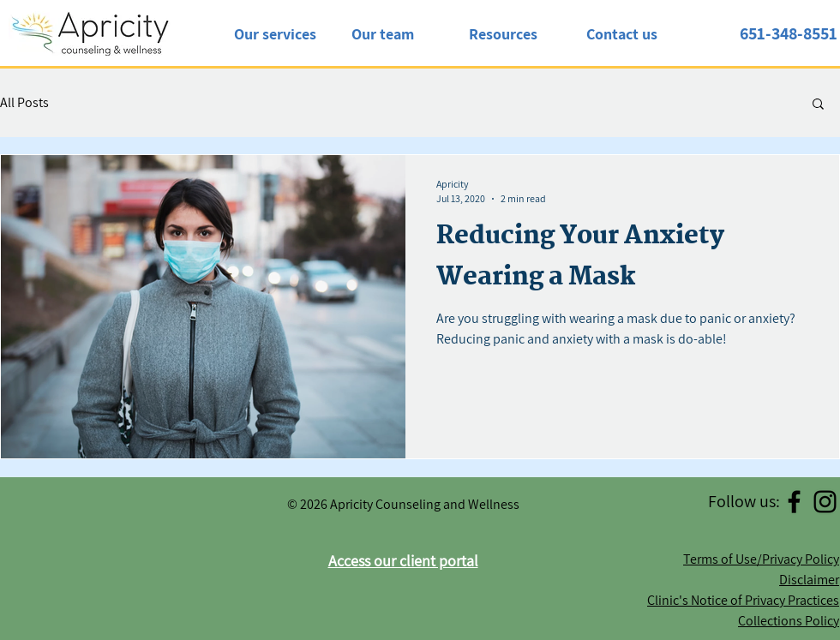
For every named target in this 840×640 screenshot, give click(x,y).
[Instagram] (825, 502)
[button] (818, 105)
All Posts (24, 102)
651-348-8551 (789, 33)
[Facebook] (794, 502)
